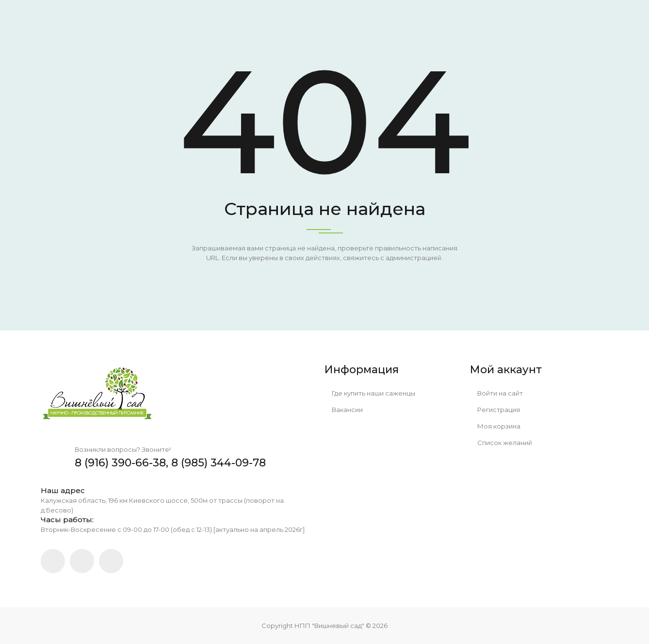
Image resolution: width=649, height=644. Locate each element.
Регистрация (495, 410)
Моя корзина (495, 426)
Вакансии (344, 410)
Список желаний (501, 443)
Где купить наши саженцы (370, 393)
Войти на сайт (496, 393)
